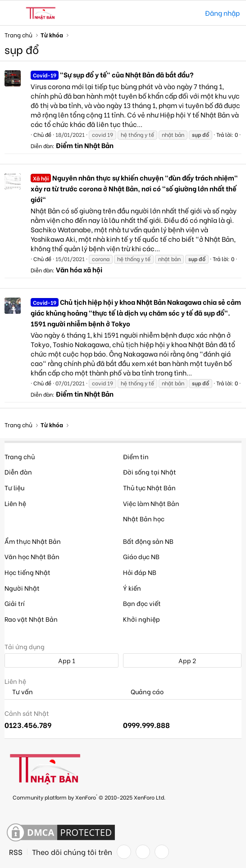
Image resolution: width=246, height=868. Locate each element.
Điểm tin (136, 456)
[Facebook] (124, 852)
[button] (12, 13)
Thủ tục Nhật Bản (149, 487)
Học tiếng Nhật (27, 572)
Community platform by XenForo (89, 797)
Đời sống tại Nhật (150, 472)
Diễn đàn (18, 472)
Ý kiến (132, 588)
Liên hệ (15, 503)
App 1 (62, 660)
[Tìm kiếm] (192, 13)
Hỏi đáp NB (140, 572)
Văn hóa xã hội (79, 269)
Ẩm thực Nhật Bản (33, 541)
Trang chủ (20, 456)
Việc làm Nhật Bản (151, 503)
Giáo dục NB (141, 556)
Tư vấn (19, 692)
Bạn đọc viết (142, 603)
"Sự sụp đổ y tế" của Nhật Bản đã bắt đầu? (112, 74)
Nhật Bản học (144, 518)
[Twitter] (143, 852)
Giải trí (15, 603)
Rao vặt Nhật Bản (31, 619)
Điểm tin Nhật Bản (85, 145)
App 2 (182, 660)
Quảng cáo (143, 692)
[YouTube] (162, 852)
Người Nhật (22, 588)
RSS (16, 852)
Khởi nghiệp (141, 619)
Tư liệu (14, 487)
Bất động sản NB (148, 541)
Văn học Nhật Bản (32, 556)
